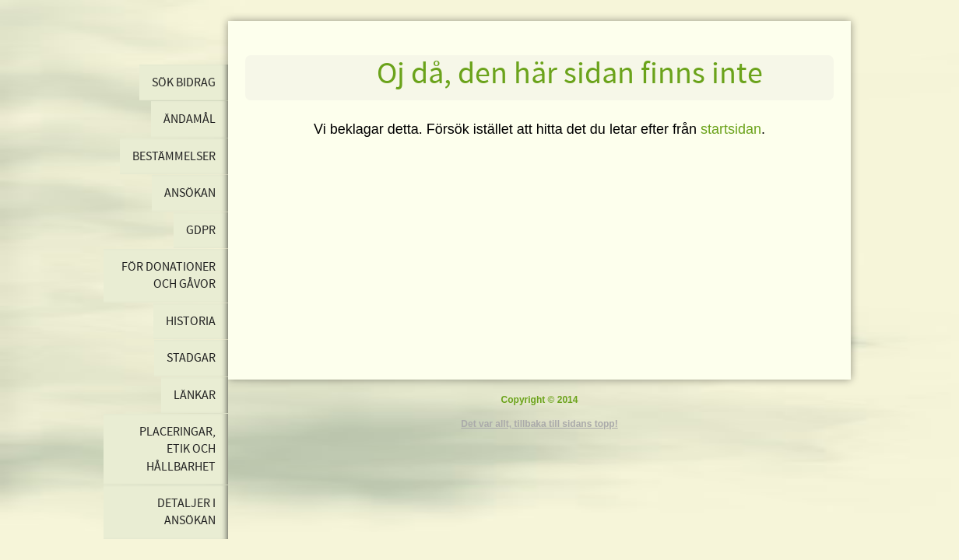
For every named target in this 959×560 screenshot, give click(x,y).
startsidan (731, 129)
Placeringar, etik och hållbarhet (177, 449)
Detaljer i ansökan (186, 512)
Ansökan (190, 193)
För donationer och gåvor (169, 275)
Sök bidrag (184, 82)
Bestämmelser (174, 156)
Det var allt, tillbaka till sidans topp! (539, 424)
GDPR (201, 230)
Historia (191, 321)
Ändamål (190, 119)
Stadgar (191, 358)
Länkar (195, 395)
